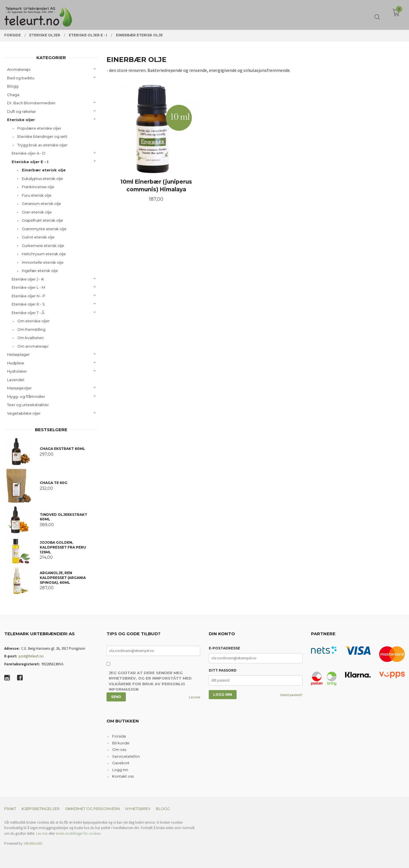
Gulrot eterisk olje (38, 237)
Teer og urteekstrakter (28, 405)
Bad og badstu (21, 78)
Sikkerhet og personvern (92, 809)
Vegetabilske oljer (24, 413)
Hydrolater (17, 371)
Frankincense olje (38, 187)
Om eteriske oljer (34, 321)
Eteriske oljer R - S (28, 304)
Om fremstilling (31, 329)
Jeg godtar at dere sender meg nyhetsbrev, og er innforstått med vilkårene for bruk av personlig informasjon (150, 681)
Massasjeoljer (19, 388)
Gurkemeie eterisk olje (43, 246)
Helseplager (18, 354)
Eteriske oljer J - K (28, 279)
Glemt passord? (291, 695)
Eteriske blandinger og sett (42, 136)
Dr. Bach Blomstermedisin (31, 103)
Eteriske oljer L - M (28, 287)
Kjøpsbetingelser (41, 809)
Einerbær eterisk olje (44, 170)
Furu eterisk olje (37, 195)
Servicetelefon (126, 756)
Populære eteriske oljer (39, 128)
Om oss (119, 749)
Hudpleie (16, 363)
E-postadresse (224, 648)
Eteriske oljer (21, 120)
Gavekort (121, 763)
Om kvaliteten (31, 338)
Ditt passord (223, 670)
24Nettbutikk (33, 843)
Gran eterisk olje (37, 212)
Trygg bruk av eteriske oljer (42, 145)
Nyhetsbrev (138, 809)
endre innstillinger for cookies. (79, 833)
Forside (119, 736)
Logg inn (120, 770)
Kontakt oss (123, 776)
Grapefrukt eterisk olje (42, 220)
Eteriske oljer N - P (28, 296)
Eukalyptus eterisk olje (42, 178)
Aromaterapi (19, 69)
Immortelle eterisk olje (43, 262)
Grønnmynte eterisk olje (44, 229)
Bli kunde (121, 743)
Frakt (10, 809)
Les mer (195, 697)
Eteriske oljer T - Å (28, 313)
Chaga (13, 95)
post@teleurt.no (31, 656)
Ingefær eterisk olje (40, 271)
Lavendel (16, 380)
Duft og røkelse (21, 111)
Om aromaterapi (33, 346)
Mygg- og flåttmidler (26, 396)
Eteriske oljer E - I (30, 162)
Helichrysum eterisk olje (44, 254)
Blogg (13, 86)
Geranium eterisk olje (41, 203)
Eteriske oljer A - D (29, 153)
